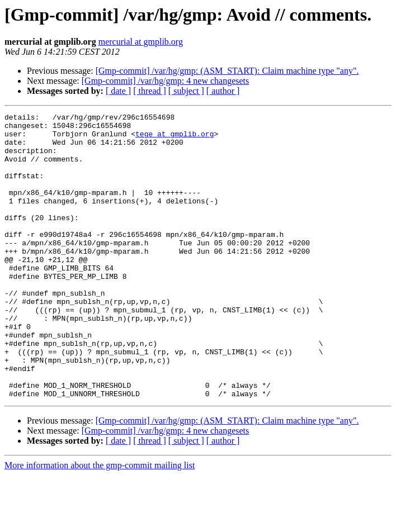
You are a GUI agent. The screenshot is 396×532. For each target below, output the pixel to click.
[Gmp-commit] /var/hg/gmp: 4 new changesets (165, 81)
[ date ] (118, 91)
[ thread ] (150, 91)
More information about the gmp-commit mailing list (100, 522)
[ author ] (223, 91)
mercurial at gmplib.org (141, 42)
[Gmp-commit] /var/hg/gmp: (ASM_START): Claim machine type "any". (227, 71)
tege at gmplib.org (175, 139)
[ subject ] (186, 91)
